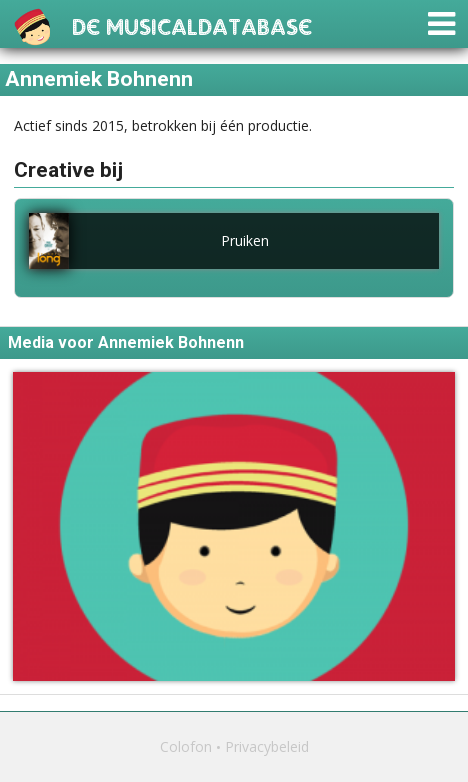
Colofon (186, 746)
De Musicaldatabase (192, 24)
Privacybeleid (267, 746)
